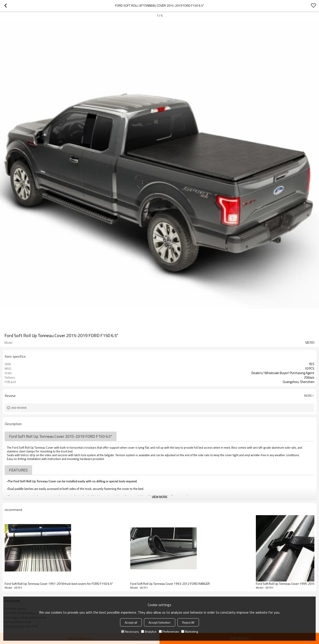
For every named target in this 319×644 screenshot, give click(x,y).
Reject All (188, 622)
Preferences (169, 631)
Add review (19, 408)
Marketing (190, 631)
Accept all (131, 622)
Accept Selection (160, 622)
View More (159, 497)
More (308, 396)
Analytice (149, 631)
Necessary (130, 631)
